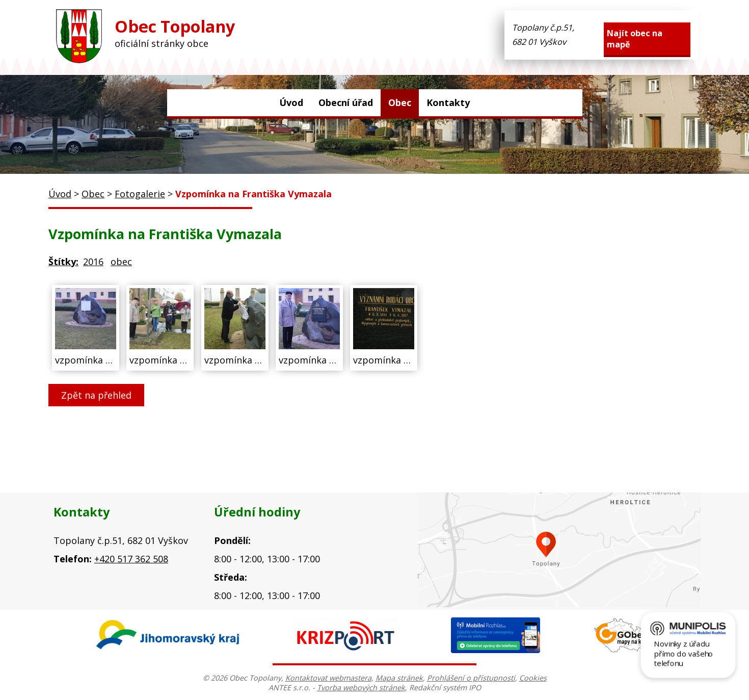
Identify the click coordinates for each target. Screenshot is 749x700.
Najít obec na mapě (635, 39)
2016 (93, 262)
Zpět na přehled (96, 395)
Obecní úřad (346, 102)
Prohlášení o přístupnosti (471, 678)
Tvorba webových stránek (361, 688)
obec (121, 262)
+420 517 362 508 (131, 559)
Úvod (291, 102)
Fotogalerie (140, 194)
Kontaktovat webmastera (328, 678)
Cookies (533, 678)
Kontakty (448, 102)
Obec (400, 102)
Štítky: (63, 262)
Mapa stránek (399, 678)
